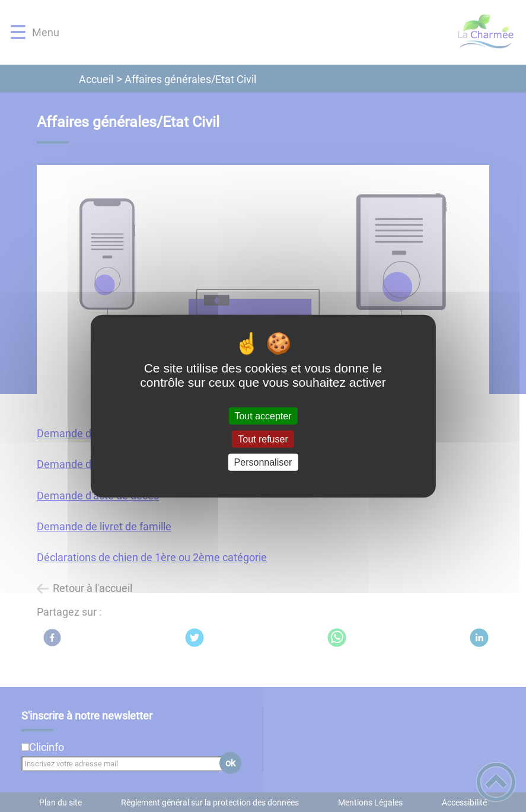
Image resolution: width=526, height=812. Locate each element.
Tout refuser (263, 439)
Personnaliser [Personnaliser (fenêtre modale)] (263, 462)
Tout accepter (263, 415)
